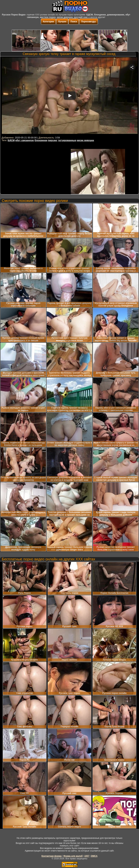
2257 (87, 856)
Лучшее (62, 22)
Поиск (74, 22)
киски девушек (86, 140)
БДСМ (11, 140)
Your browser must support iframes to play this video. (70, 96)
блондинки (41, 140)
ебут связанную (25, 140)
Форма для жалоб (73, 856)
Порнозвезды (88, 22)
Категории (48, 22)
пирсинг (53, 140)
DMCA (94, 856)
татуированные (67, 140)
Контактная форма (51, 856)
